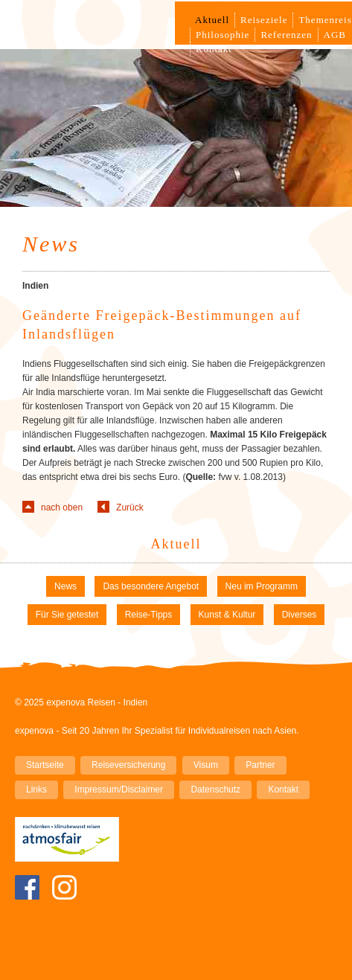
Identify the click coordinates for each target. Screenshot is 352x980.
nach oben (62, 507)
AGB (335, 35)
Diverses (300, 615)
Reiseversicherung (128, 765)
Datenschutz (215, 790)
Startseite (45, 765)
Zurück (130, 507)
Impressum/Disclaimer (119, 790)
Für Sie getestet (67, 615)
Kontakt (214, 49)
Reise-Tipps (149, 615)
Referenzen (286, 35)
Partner (260, 765)
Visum (206, 765)
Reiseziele (264, 20)
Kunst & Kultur (227, 615)
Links (36, 790)
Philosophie (223, 35)
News (65, 586)
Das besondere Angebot (151, 586)
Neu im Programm (262, 586)
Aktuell (212, 20)
